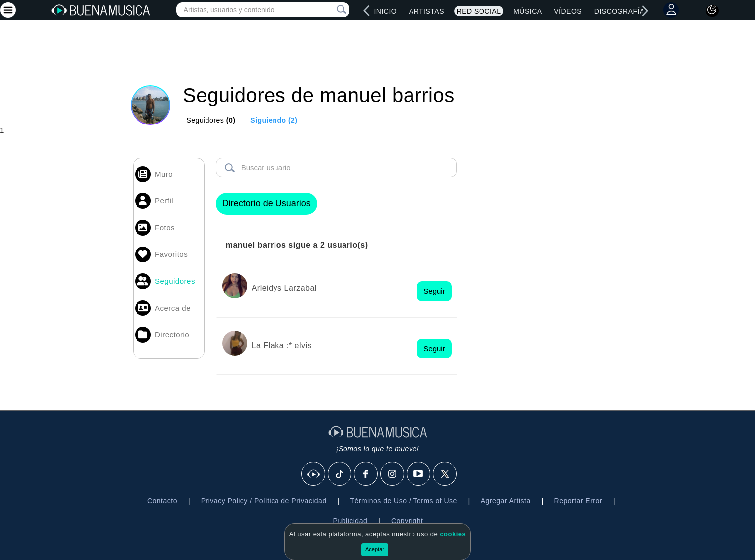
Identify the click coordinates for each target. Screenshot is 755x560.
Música (527, 11)
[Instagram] (393, 474)
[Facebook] (366, 474)
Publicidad (350, 521)
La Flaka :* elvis (282, 345)
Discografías (622, 11)
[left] (367, 11)
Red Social (479, 11)
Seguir (434, 291)
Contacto (162, 501)
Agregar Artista (506, 501)
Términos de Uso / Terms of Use (403, 501)
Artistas (427, 11)
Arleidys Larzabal (284, 288)
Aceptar (375, 549)
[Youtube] (419, 474)
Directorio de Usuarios (267, 203)
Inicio (385, 11)
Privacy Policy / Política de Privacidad (264, 501)
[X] (445, 474)
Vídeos (568, 11)
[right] (645, 11)
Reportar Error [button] (578, 501)
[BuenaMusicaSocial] (314, 474)
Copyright (407, 521)
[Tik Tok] (340, 474)
